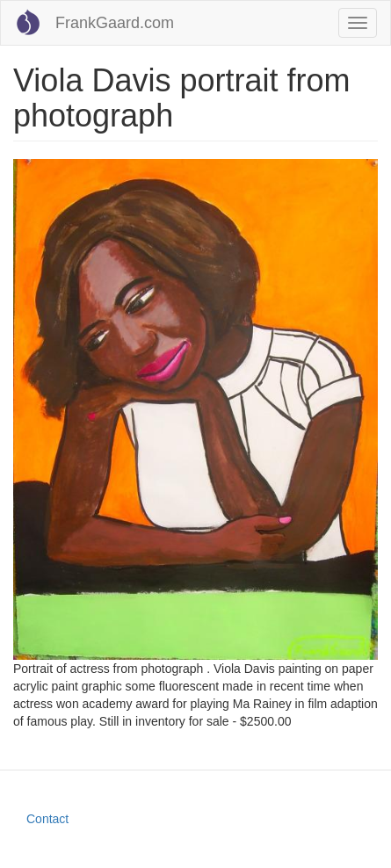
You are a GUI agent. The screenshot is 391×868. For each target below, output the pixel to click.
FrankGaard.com (115, 23)
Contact (47, 819)
